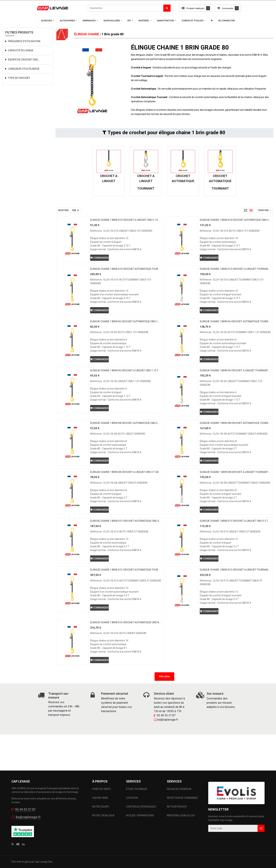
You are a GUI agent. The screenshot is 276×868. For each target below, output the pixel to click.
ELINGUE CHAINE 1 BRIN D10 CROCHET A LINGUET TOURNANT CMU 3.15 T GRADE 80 (235, 275)
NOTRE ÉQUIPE (101, 832)
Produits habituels (195, 8)
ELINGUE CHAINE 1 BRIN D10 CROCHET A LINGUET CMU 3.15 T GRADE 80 (126, 222)
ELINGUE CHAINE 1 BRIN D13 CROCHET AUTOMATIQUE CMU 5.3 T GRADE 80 (126, 561)
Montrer (63, 210)
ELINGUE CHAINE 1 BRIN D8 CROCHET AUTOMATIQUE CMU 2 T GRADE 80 (126, 447)
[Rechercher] (167, 8)
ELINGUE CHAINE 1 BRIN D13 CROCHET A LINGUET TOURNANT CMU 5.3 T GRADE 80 (235, 614)
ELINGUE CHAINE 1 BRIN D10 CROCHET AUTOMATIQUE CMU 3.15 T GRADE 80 (235, 222)
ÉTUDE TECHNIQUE (137, 814)
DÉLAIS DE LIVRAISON (179, 814)
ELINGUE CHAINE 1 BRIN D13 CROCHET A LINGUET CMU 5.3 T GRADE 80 (235, 561)
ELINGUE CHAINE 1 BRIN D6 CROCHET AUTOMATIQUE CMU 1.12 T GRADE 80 (126, 332)
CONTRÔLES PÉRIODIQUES (141, 832)
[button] (264, 210)
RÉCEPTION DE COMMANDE (182, 823)
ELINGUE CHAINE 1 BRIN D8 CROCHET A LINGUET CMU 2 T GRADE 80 (126, 504)
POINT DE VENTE (102, 814)
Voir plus (164, 729)
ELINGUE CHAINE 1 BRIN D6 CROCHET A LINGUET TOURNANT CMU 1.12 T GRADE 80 (235, 389)
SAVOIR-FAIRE (100, 823)
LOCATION (132, 823)
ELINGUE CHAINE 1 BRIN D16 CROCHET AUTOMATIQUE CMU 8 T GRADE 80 (126, 672)
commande (228, 8)
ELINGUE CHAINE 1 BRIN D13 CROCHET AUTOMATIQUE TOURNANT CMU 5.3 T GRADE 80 (126, 614)
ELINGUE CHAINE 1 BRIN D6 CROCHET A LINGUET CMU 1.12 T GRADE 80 (126, 389)
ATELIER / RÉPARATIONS (140, 840)
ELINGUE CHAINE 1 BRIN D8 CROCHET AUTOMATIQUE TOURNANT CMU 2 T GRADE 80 (235, 447)
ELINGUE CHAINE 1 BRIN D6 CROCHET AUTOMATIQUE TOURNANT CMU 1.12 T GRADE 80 (235, 332)
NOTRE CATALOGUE (103, 840)
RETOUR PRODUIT (177, 832)
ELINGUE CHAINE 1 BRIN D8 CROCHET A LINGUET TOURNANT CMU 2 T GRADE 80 (235, 504)
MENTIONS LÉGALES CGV (181, 840)
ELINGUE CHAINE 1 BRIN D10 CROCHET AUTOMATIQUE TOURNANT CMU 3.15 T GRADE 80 (126, 275)
